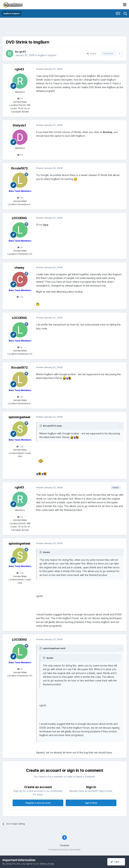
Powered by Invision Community (64, 850)
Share (91, 53)
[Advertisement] (64, 28)
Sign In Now (91, 803)
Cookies (65, 845)
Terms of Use (47, 864)
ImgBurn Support (47, 55)
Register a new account (38, 803)
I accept (117, 862)
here (46, 225)
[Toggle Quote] (41, 426)
